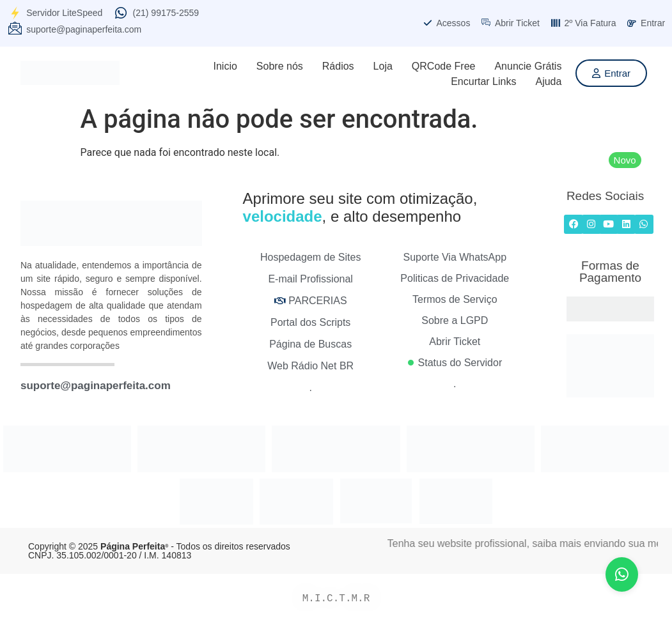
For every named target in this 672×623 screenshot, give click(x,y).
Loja (383, 66)
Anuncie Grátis (528, 66)
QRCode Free (444, 66)
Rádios (338, 66)
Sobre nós (280, 66)
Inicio (225, 66)
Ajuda (548, 81)
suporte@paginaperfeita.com (96, 386)
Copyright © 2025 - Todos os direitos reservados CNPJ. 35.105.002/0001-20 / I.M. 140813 (159, 551)
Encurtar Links (483, 81)
